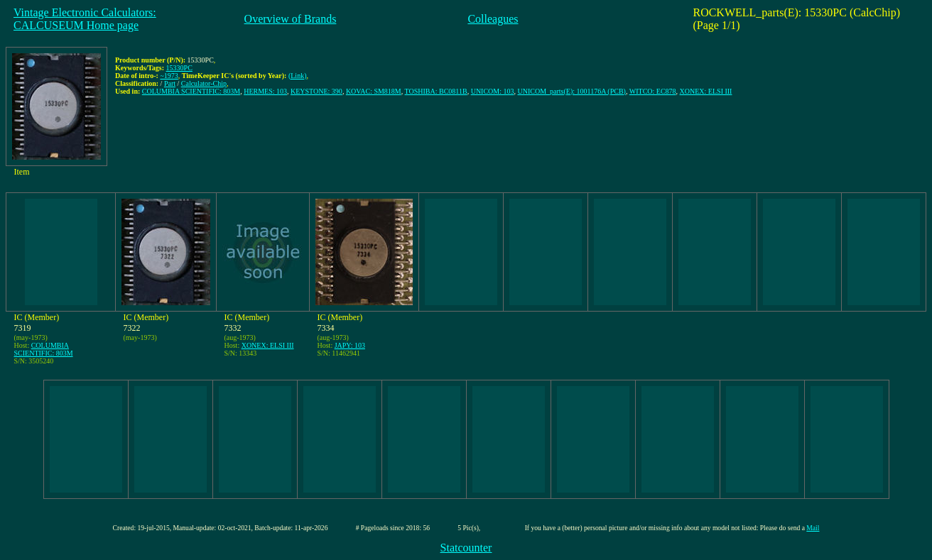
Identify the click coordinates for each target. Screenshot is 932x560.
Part (170, 83)
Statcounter (466, 548)
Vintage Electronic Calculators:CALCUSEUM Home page (85, 19)
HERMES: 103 (265, 91)
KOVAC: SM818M (374, 91)
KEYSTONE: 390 (316, 91)
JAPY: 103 (350, 345)
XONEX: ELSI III (706, 91)
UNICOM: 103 (493, 91)
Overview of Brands (291, 19)
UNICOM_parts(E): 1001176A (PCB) (572, 91)
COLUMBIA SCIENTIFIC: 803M (191, 91)
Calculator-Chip (204, 83)
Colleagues (493, 19)
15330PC (179, 68)
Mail (813, 528)
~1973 (169, 76)
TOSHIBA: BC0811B (436, 91)
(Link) (298, 76)
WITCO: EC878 (653, 91)
